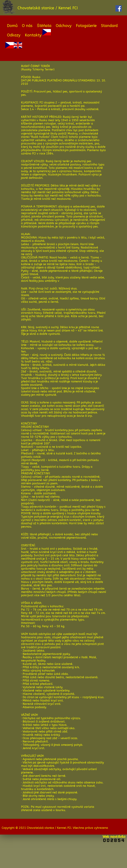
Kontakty (33, 35)
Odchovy (64, 26)
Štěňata (44, 26)
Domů (12, 26)
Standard (109, 26)
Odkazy (14, 35)
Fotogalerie (86, 26)
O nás (27, 26)
